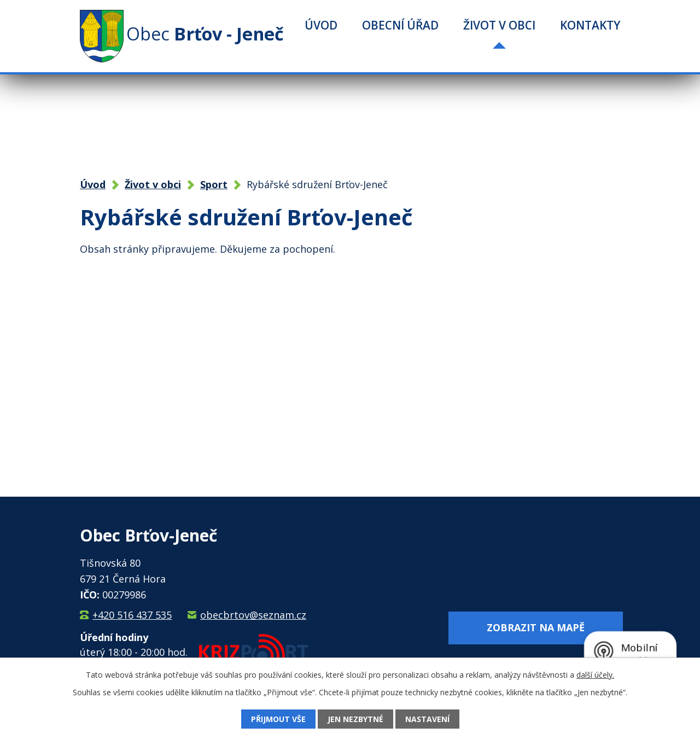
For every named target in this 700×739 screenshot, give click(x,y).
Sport (214, 184)
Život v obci (499, 25)
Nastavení (427, 719)
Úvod (321, 25)
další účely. (595, 675)
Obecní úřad (400, 25)
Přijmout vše (278, 719)
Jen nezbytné (355, 719)
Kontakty (590, 25)
